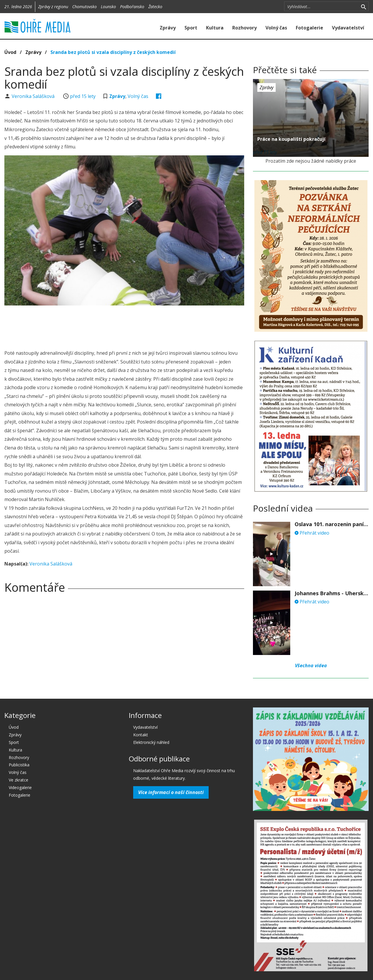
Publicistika (19, 765)
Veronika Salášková (34, 96)
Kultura (215, 28)
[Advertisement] (124, 326)
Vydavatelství (348, 28)
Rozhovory (244, 28)
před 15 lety (83, 96)
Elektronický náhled (151, 742)
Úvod (10, 52)
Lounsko (108, 7)
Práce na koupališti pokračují (291, 139)
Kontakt (141, 735)
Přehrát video (312, 533)
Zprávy (168, 28)
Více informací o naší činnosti (171, 792)
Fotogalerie (309, 28)
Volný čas (276, 28)
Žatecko (155, 7)
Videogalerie (20, 787)
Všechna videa (311, 665)
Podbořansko (132, 7)
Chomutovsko (85, 7)
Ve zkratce (19, 780)
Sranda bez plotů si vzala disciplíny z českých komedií (113, 52)
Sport (191, 28)
